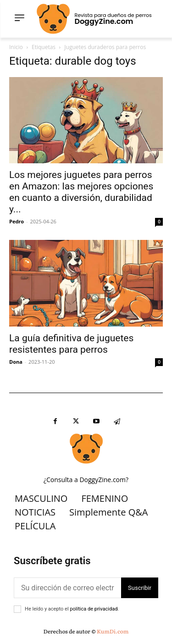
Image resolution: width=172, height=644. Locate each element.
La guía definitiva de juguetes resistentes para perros (71, 344)
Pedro (17, 221)
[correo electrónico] (67, 588)
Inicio (16, 47)
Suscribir (140, 588)
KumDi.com (113, 631)
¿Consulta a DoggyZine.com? (86, 480)
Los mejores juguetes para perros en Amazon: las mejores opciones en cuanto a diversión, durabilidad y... (81, 192)
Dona (16, 362)
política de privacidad (94, 609)
